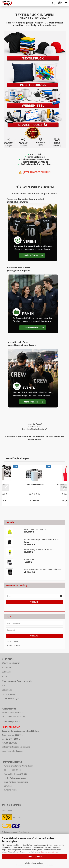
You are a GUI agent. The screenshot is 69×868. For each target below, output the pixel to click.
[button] (6, 488)
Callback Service (9, 694)
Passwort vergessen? (14, 645)
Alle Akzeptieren (35, 857)
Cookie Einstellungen (11, 699)
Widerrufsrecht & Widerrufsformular (17, 681)
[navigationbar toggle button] (66, 3)
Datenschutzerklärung (49, 852)
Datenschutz (7, 690)
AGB (4, 685)
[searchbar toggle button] (54, 3)
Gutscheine (7, 672)
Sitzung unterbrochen (11, 663)
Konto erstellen (12, 641)
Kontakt (5, 676)
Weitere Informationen (35, 863)
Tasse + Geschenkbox (34, 484)
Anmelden (35, 602)
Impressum (7, 667)
